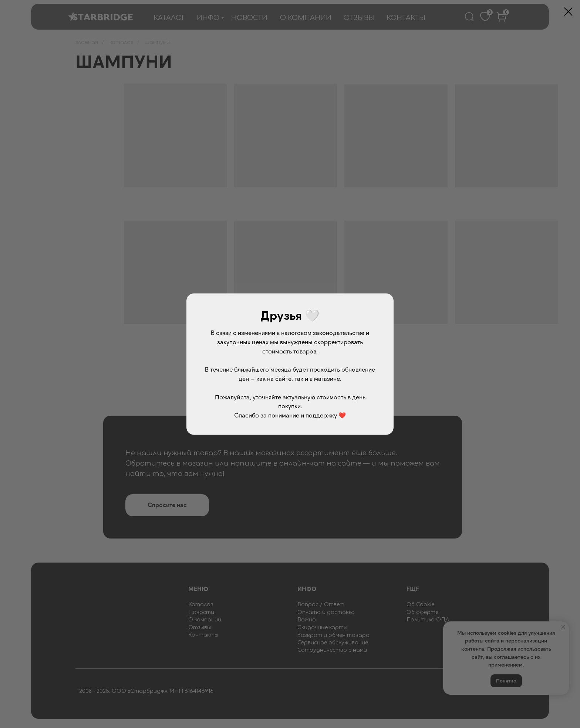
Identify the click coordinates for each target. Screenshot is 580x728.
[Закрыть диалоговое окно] (568, 12)
